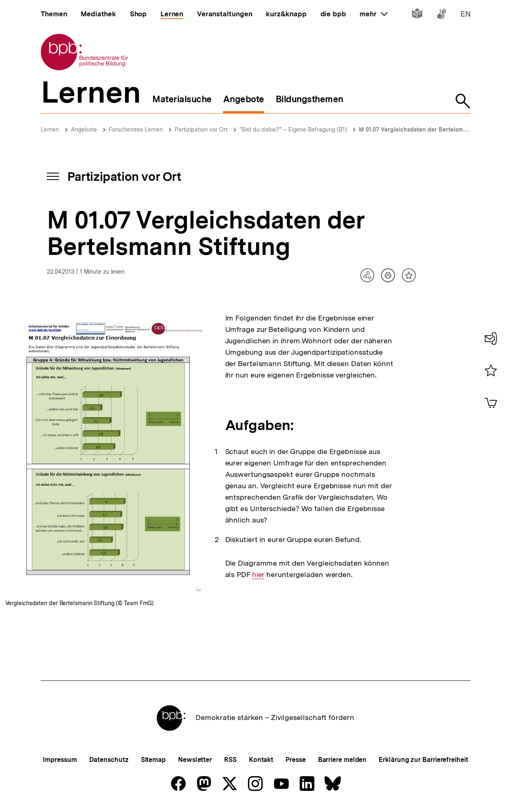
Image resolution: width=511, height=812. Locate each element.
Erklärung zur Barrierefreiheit (423, 760)
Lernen (50, 129)
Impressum (60, 760)
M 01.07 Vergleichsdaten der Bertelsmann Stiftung (428, 129)
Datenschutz (109, 760)
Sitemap (153, 760)
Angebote (84, 129)
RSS (230, 760)
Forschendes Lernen (136, 129)
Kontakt (261, 760)
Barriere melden (342, 760)
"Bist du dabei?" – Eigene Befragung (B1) (293, 129)
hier (258, 575)
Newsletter (195, 760)
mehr (373, 14)
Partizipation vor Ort (201, 129)
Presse (295, 760)
